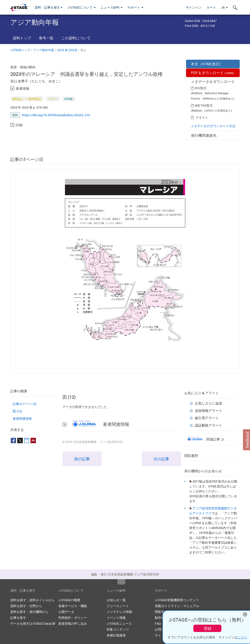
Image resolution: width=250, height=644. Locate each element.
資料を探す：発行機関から (29, 612)
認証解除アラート (208, 425)
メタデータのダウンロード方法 (213, 126)
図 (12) (17, 411)
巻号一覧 (46, 38)
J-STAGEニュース (119, 623)
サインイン (194, 7)
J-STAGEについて (82, 7)
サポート (135, 7)
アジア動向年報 (44, 50)
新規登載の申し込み (73, 623)
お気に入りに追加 (208, 403)
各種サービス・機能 (73, 606)
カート (211, 7)
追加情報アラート (208, 411)
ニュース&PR (112, 7)
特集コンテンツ (118, 629)
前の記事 (82, 459)
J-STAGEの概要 (69, 600)
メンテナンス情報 (119, 612)
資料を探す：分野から (26, 606)
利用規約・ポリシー (73, 618)
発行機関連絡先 (204, 135)
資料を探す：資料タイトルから (32, 600)
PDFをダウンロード (213, 73)
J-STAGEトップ (20, 50)
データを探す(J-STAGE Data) (33, 623)
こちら (242, 637)
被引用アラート (207, 418)
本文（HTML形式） (207, 64)
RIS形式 (201, 88)
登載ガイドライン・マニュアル (177, 606)
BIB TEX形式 (204, 105)
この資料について (76, 38)
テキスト (202, 117)
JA (224, 7)
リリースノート (118, 606)
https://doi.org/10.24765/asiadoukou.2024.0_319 (56, 115)
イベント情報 (116, 618)
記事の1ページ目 (25, 404)
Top (121, 582)
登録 (208, 628)
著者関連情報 (22, 418)
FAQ (158, 623)
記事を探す (18, 618)
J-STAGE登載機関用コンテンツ (177, 600)
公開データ (66, 612)
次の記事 (161, 459)
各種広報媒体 (116, 635)
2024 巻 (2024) (67, 50)
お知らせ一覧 (116, 600)
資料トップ (22, 38)
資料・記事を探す (49, 7)
